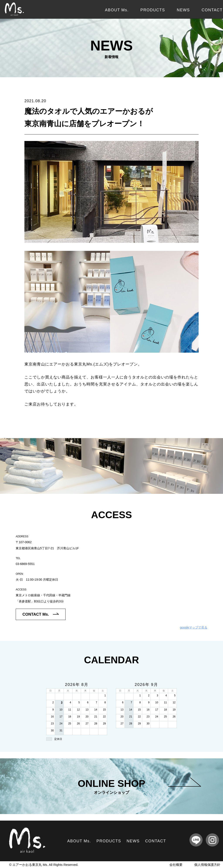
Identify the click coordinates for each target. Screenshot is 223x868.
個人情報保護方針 (207, 865)
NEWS (183, 10)
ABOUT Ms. (117, 10)
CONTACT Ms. (41, 614)
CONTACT (212, 10)
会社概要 (176, 865)
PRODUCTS (153, 10)
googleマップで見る (194, 627)
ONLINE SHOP (139, 787)
